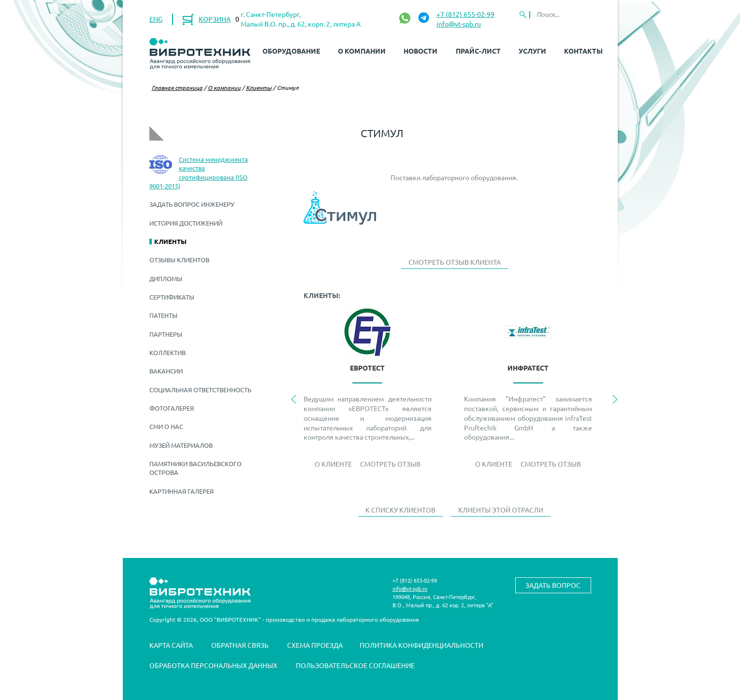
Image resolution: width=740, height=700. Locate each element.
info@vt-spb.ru (459, 24)
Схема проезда (315, 645)
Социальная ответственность (200, 390)
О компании (362, 51)
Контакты (583, 51)
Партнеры (166, 334)
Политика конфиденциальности (421, 645)
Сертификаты (172, 297)
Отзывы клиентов (179, 260)
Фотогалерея (172, 408)
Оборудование (291, 51)
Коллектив (167, 352)
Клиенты (259, 87)
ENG (156, 19)
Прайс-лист (478, 51)
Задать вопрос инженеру (192, 204)
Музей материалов (181, 445)
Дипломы (166, 279)
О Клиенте (333, 464)
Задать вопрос (553, 585)
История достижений (186, 223)
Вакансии (166, 371)
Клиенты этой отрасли (501, 510)
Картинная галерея (181, 491)
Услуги (532, 51)
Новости (421, 51)
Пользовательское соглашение (355, 665)
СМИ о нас (166, 426)
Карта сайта (171, 645)
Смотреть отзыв (390, 464)
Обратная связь (240, 645)
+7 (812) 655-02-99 (465, 14)
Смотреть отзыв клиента (455, 262)
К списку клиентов (400, 510)
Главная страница (177, 87)
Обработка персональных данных (213, 665)
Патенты (163, 315)
